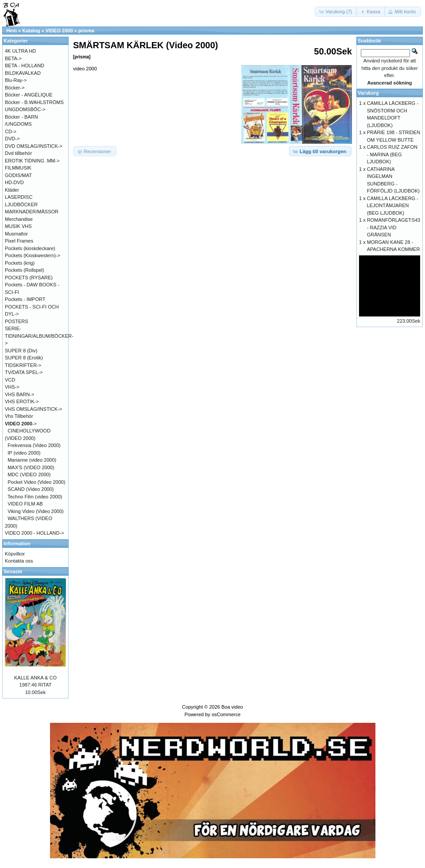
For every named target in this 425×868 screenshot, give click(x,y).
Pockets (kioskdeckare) (30, 248)
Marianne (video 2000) (32, 460)
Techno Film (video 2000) (35, 497)
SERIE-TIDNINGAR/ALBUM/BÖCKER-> (39, 336)
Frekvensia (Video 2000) (34, 445)
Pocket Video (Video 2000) (36, 482)
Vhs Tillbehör (19, 416)
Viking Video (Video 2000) (36, 511)
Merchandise (19, 219)
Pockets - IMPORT (25, 299)
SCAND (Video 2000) (31, 489)
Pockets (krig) (20, 263)
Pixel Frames (19, 241)
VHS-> (12, 387)
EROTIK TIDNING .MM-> (32, 161)
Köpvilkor (15, 554)
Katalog (31, 31)
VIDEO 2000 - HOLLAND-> (35, 533)
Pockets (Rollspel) (25, 270)
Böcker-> (15, 88)
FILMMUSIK (18, 168)
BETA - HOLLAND (25, 66)
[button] (336, 12)
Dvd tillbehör (18, 153)
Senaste (13, 571)
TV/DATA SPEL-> (24, 372)
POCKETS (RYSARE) (29, 278)
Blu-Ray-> (16, 80)
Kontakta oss (19, 561)
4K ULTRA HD (20, 51)
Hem (12, 31)
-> (21, 424)
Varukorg (368, 93)
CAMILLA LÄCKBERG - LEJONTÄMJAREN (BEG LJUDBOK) (393, 206)
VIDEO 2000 (59, 31)
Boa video (232, 707)
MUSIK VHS (18, 226)
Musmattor (16, 234)
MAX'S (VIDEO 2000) (31, 467)
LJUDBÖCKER (21, 204)
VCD (10, 380)
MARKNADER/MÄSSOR (32, 212)
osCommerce (226, 714)
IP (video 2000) (24, 453)
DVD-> (12, 139)
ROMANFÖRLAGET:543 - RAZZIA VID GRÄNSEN (394, 227)
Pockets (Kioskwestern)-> (33, 255)
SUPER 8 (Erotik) (24, 358)
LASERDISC (19, 197)
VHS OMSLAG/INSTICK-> (33, 409)
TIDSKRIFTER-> (23, 365)
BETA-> (13, 58)
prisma (86, 31)
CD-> (11, 131)
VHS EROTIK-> (22, 401)
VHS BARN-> (19, 394)
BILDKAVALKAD (23, 73)
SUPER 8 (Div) (21, 351)
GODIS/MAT (18, 175)
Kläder (12, 190)
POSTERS (17, 321)
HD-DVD (14, 182)
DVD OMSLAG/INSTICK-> (34, 146)
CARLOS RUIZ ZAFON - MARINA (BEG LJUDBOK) (392, 154)
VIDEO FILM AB (25, 504)
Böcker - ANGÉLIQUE (29, 95)
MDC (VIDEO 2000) (29, 475)
